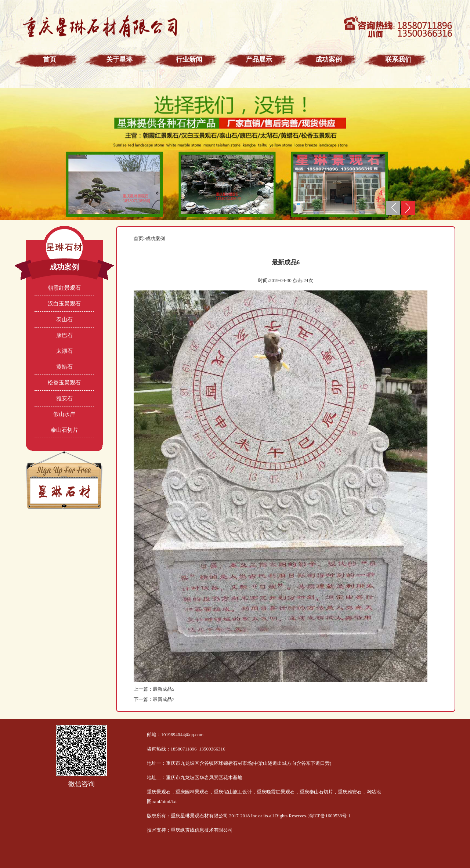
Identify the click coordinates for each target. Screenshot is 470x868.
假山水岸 (64, 414)
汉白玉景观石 (64, 304)
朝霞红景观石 (64, 288)
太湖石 (64, 351)
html (166, 801)
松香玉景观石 (64, 383)
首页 (138, 238)
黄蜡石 (64, 367)
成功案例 (155, 238)
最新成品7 (164, 699)
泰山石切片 (64, 430)
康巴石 (64, 335)
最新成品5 (164, 689)
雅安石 (64, 398)
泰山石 (64, 319)
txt (174, 801)
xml (156, 801)
